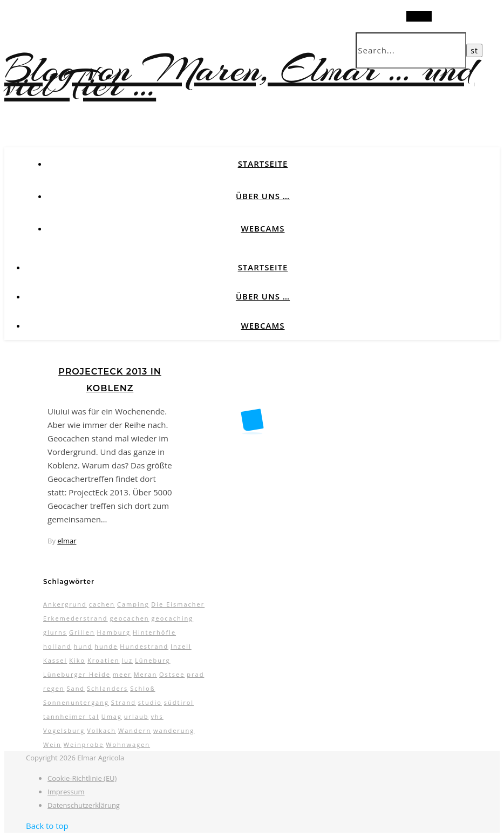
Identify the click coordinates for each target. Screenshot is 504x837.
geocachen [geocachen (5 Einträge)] (129, 618)
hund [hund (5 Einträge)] (83, 646)
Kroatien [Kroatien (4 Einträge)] (104, 660)
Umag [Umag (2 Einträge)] (112, 716)
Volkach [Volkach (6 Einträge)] (101, 730)
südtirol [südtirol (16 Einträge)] (179, 702)
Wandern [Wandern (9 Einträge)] (135, 730)
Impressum (66, 792)
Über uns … (263, 196)
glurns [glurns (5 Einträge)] (55, 632)
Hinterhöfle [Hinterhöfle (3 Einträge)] (154, 632)
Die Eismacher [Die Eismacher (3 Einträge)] (178, 604)
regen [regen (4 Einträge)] (54, 688)
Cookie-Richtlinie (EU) (82, 778)
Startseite (263, 164)
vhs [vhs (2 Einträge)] (157, 716)
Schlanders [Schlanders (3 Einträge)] (107, 688)
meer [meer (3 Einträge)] (122, 674)
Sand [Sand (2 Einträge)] (76, 688)
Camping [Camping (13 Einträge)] (133, 604)
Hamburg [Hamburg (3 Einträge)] (114, 632)
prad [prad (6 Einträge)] (195, 674)
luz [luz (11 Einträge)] (128, 660)
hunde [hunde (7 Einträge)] (106, 646)
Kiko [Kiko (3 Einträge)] (77, 660)
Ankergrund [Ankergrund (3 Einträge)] (65, 604)
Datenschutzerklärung (84, 805)
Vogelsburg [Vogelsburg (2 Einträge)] (64, 730)
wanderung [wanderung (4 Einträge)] (174, 730)
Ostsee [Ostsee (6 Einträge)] (172, 674)
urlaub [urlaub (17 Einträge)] (137, 716)
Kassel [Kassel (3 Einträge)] (55, 660)
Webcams (263, 228)
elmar (67, 541)
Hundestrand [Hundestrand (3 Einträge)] (144, 646)
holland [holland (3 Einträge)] (57, 646)
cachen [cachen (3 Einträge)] (102, 604)
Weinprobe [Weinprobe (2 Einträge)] (84, 744)
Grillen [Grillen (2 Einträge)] (82, 632)
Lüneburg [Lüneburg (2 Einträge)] (152, 660)
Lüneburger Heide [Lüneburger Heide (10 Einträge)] (77, 674)
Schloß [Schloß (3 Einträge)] (142, 688)
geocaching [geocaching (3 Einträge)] (172, 618)
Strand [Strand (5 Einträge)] (124, 702)
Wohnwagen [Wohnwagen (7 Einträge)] (128, 744)
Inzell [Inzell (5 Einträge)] (181, 646)
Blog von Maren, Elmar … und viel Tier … (239, 77)
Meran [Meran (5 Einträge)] (145, 674)
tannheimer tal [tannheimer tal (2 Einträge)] (71, 716)
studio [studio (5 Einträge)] (150, 702)
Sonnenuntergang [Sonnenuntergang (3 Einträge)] (76, 702)
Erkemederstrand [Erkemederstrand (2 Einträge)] (76, 618)
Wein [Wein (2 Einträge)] (52, 744)
